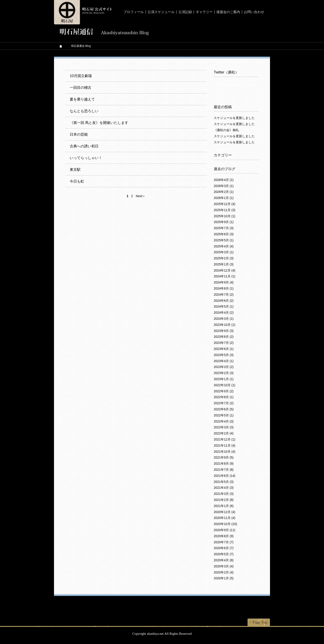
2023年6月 (224, 349)
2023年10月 (225, 325)
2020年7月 (224, 542)
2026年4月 (224, 180)
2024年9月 (224, 282)
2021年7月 (224, 470)
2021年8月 (224, 464)
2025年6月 (224, 234)
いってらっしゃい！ (86, 158)
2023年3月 (224, 367)
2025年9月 (224, 222)
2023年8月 (224, 337)
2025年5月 (224, 240)
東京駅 (75, 170)
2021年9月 (224, 457)
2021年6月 (225, 476)
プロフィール (134, 12)
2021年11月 (225, 445)
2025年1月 (224, 264)
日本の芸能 (79, 134)
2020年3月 (224, 566)
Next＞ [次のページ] (141, 196)
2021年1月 (224, 506)
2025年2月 (224, 258)
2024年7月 (224, 295)
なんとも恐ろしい (84, 111)
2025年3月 (224, 252)
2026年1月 (224, 198)
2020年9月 (225, 530)
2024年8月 (224, 288)
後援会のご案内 (228, 12)
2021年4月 (224, 488)
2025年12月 (225, 204)
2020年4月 (224, 560)
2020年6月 (224, 548)
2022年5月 (224, 415)
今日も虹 (77, 181)
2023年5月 (224, 355)
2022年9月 (224, 391)
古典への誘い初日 (84, 146)
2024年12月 (225, 270)
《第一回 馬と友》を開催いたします (99, 123)
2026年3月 (224, 186)
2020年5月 (224, 554)
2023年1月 (224, 379)
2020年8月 (224, 536)
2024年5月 (224, 306)
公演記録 (185, 12)
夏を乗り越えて (82, 99)
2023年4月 (224, 361)
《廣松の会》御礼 (226, 130)
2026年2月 (224, 192)
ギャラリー (204, 12)
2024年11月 (225, 276)
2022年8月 (224, 397)
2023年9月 (224, 331)
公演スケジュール (161, 12)
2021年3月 (224, 494)
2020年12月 (225, 512)
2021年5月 (224, 482)
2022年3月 (224, 427)
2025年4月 (224, 246)
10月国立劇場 (81, 76)
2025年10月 (225, 216)
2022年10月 (225, 385)
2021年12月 (225, 439)
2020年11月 (225, 518)
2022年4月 (224, 421)
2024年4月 (224, 313)
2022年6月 (224, 409)
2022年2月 (224, 433)
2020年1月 (224, 578)
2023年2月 (224, 373)
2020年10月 (225, 524)
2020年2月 (224, 572)
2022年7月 (224, 403)
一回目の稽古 (81, 88)
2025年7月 (224, 228)
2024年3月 (224, 319)
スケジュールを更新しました (234, 118)
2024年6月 (224, 301)
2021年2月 (224, 500)
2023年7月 (224, 343)
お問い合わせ (254, 12)
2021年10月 (225, 452)
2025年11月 (225, 210)
